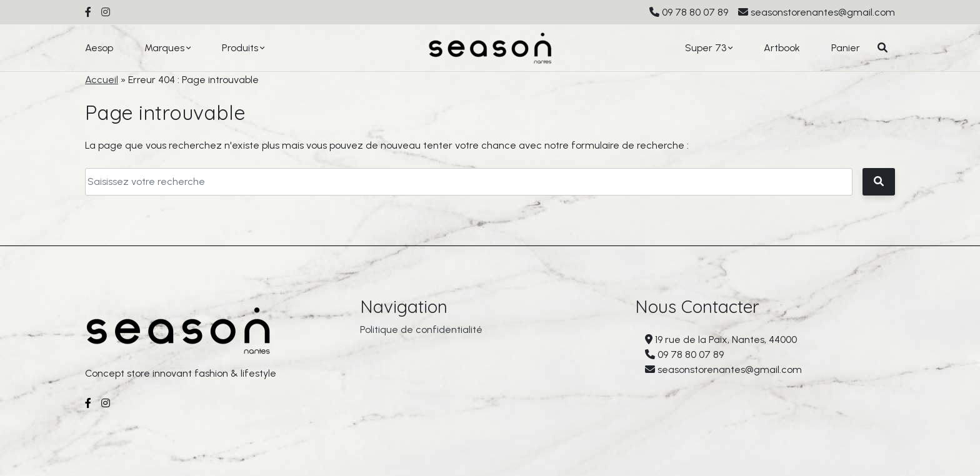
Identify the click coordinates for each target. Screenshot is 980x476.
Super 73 (706, 48)
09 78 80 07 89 (695, 12)
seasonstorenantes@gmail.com (823, 12)
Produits (240, 48)
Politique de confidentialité (421, 334)
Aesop (99, 48)
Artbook (782, 48)
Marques (164, 48)
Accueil (102, 80)
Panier (846, 48)
